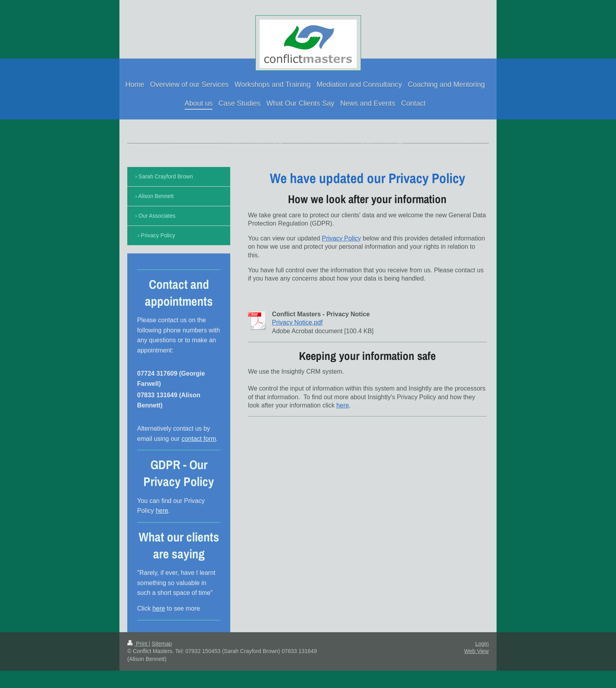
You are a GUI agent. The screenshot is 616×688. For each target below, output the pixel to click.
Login (482, 644)
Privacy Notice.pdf (297, 322)
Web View (476, 651)
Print (138, 644)
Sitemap (162, 644)
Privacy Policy (341, 238)
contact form (199, 439)
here (343, 405)
